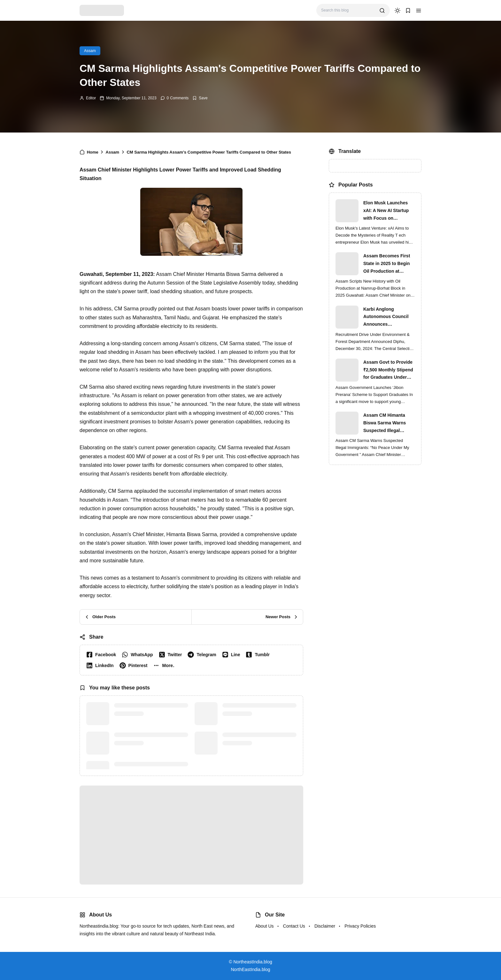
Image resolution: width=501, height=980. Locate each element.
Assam (90, 51)
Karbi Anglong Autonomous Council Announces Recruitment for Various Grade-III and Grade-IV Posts (389, 317)
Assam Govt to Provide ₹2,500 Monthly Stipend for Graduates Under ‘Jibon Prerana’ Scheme (389, 370)
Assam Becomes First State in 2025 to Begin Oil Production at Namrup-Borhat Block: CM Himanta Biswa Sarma (387, 264)
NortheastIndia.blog (253, 962)
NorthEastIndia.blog (251, 969)
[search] (382, 11)
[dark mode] (397, 11)
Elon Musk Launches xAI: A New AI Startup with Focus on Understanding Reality (387, 211)
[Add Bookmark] (200, 98)
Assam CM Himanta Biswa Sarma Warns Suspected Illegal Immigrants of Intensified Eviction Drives (385, 423)
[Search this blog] (348, 10)
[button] (419, 11)
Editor (91, 98)
